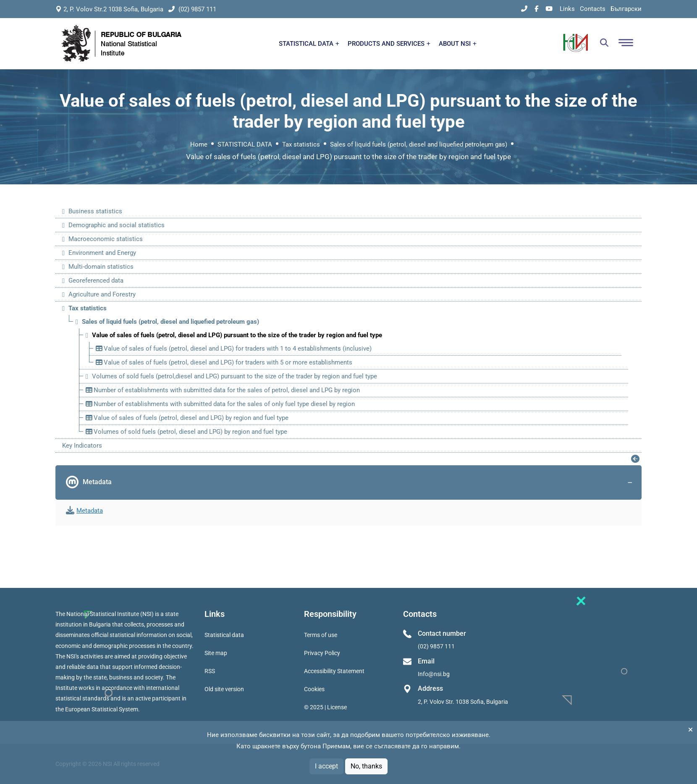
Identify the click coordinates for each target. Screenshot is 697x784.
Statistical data (224, 635)
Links (567, 9)
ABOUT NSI (458, 44)
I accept (326, 766)
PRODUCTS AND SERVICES (389, 44)
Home (199, 144)
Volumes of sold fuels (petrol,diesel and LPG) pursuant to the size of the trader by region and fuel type (235, 376)
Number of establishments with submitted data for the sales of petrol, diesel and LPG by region (223, 390)
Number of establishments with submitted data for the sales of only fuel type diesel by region (220, 404)
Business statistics (95, 211)
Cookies (314, 689)
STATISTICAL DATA (309, 44)
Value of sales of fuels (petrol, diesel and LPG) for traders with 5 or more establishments (224, 362)
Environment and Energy (102, 253)
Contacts (593, 9)
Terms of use (321, 635)
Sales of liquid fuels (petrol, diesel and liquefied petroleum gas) (419, 144)
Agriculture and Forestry (102, 294)
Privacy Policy (322, 653)
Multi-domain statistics (101, 267)
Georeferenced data (96, 281)
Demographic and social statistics (117, 225)
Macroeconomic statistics (106, 239)
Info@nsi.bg (434, 674)
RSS (210, 671)
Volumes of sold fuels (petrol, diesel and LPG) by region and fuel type (186, 432)
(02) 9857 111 (192, 9)
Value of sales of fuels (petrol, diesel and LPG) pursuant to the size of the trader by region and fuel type (237, 335)
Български (626, 9)
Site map (216, 653)
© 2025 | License (325, 707)
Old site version (224, 689)
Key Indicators (82, 446)
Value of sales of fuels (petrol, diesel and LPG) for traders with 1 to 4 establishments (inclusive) (234, 349)
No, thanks (366, 766)
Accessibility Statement (334, 671)
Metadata (351, 482)
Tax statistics (301, 144)
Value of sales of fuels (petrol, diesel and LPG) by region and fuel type (187, 418)
